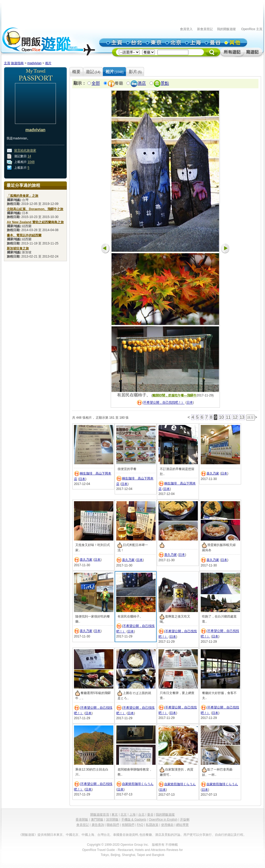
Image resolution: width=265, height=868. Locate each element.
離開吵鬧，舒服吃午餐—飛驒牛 (174, 395)
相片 (48, 63)
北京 (124, 815)
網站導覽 (182, 825)
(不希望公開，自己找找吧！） (163, 403)
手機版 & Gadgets (134, 820)
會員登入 (186, 29)
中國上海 (88, 835)
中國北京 (72, 835)
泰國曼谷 (119, 835)
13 (242, 417)
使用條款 (167, 825)
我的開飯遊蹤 (226, 29)
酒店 (142, 83)
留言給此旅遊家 (25, 151)
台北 (141, 815)
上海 (132, 815)
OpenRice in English (163, 820)
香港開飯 (82, 820)
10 (221, 417)
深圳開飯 (112, 820)
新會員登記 (205, 29)
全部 (96, 83)
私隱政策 (152, 825)
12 (235, 417)
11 (228, 417)
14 (29, 156)
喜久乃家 (213, 473)
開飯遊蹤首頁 (100, 815)
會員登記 (83, 825)
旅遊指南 (17, 63)
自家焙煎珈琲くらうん (138, 784)
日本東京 (56, 835)
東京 (115, 815)
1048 (31, 162)
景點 (165, 83)
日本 (190, 403)
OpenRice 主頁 (252, 29)
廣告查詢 (98, 825)
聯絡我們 (113, 825)
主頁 (7, 63)
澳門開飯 (97, 820)
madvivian (34, 63)
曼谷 (150, 815)
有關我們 (128, 825)
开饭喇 (185, 820)
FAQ (140, 825)
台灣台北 (104, 835)
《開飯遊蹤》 (28, 835)
